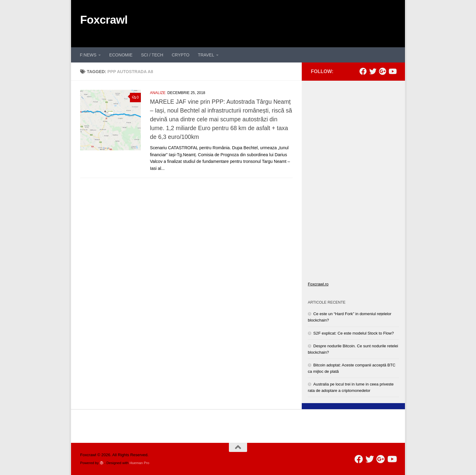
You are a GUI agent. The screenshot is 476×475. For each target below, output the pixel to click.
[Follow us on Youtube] (392, 71)
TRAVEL (206, 55)
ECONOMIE (121, 55)
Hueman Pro (139, 463)
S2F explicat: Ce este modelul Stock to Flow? (354, 333)
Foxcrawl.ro (318, 284)
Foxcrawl (104, 20)
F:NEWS (88, 55)
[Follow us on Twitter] (373, 71)
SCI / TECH (152, 55)
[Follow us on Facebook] (363, 71)
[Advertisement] (285, 23)
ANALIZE (158, 93)
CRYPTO (181, 55)
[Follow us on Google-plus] (382, 71)
